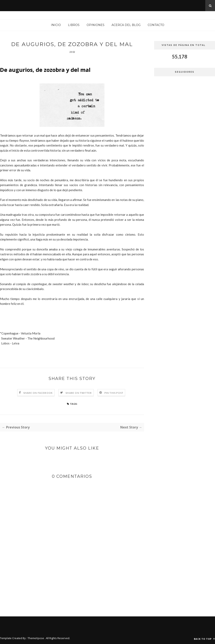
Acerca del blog (126, 25)
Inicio (56, 25)
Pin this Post (114, 393)
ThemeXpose (36, 638)
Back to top (204, 639)
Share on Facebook (38, 393)
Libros (74, 25)
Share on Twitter (79, 393)
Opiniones (96, 25)
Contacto (156, 25)
